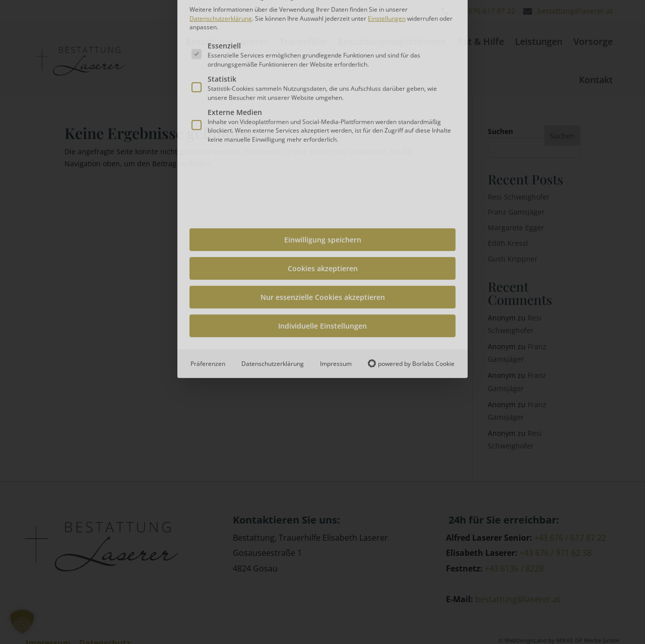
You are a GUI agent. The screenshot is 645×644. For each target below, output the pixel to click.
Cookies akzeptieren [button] (323, 158)
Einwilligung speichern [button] (323, 130)
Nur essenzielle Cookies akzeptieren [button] (323, 187)
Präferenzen (208, 254)
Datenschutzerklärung (273, 254)
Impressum (336, 254)
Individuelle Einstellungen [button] (322, 216)
